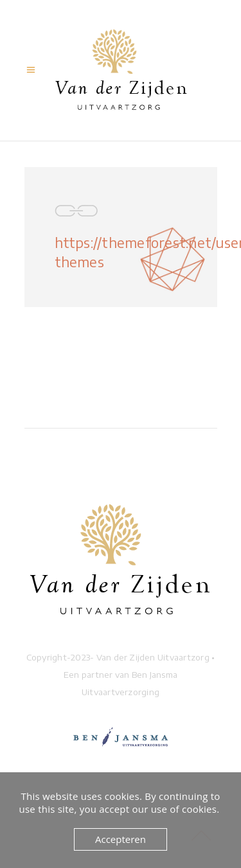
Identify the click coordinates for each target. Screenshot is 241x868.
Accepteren (121, 839)
